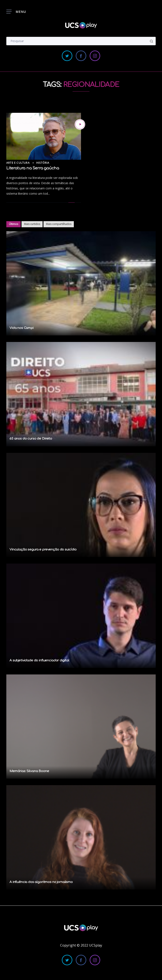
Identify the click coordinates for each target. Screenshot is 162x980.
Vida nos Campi (22, 328)
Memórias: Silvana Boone (29, 771)
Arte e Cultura (18, 163)
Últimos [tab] (13, 224)
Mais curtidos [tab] (32, 224)
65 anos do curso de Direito (31, 439)
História (43, 163)
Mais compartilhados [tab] (59, 224)
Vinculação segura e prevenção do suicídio (43, 550)
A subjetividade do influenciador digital (39, 660)
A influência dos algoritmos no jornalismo (41, 882)
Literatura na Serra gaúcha (33, 168)
